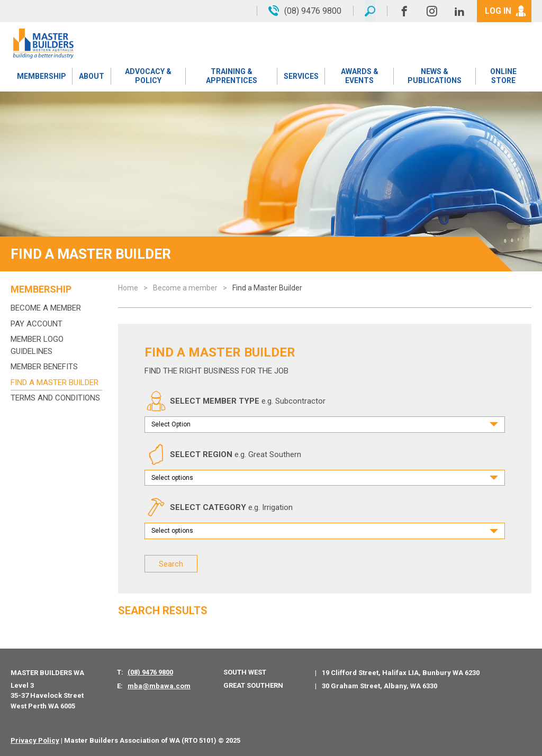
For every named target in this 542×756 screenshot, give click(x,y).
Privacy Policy (35, 740)
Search (171, 563)
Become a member (46, 308)
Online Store (503, 76)
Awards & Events (359, 76)
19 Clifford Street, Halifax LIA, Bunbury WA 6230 (401, 672)
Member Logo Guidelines (37, 345)
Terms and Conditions (55, 398)
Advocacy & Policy (148, 76)
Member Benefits (44, 367)
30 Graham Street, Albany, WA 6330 (380, 685)
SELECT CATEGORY (219, 507)
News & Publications (435, 76)
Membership (42, 77)
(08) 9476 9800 (150, 672)
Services (301, 77)
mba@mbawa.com (159, 685)
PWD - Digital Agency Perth (289, 740)
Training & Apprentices (232, 76)
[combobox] (325, 425)
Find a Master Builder (55, 382)
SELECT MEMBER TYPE (235, 401)
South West (245, 672)
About (92, 77)
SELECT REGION (223, 454)
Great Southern (253, 685)
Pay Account (37, 324)
